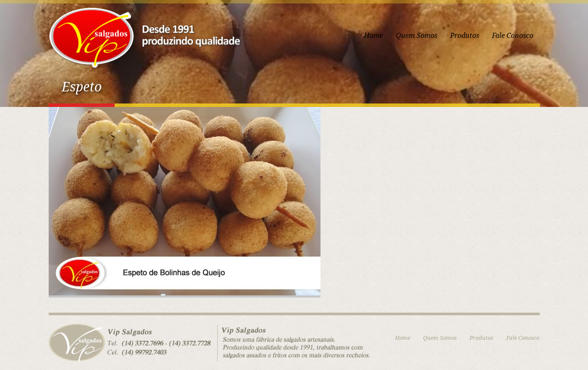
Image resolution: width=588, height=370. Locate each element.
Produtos (465, 36)
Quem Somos (417, 36)
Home (373, 36)
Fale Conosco (513, 36)
